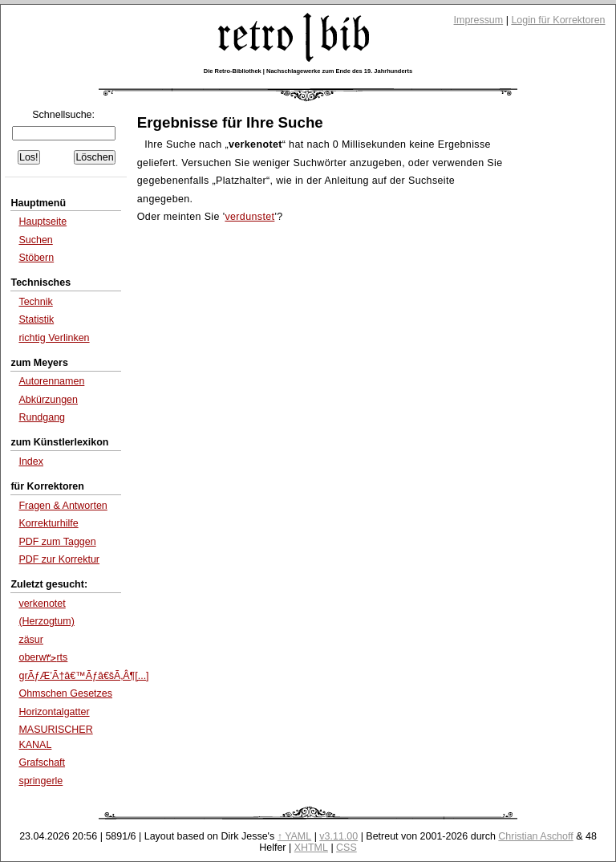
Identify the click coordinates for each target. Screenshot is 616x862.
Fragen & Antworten (63, 506)
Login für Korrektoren (558, 20)
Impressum (479, 20)
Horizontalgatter (54, 712)
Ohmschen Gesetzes (65, 693)
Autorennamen (51, 381)
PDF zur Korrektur (59, 559)
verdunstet (249, 217)
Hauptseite (43, 222)
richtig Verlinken (54, 338)
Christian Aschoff (535, 836)
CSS (346, 848)
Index (31, 461)
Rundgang (42, 417)
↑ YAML (295, 836)
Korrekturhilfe (48, 523)
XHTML (311, 848)
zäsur (31, 640)
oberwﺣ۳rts (43, 657)
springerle (41, 781)
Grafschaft (42, 762)
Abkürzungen (48, 400)
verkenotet (42, 604)
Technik (35, 302)
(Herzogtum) (46, 621)
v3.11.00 (338, 836)
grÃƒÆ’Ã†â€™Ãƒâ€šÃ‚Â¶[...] (83, 676)
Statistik (36, 319)
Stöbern (36, 258)
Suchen (35, 240)
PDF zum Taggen (57, 542)
